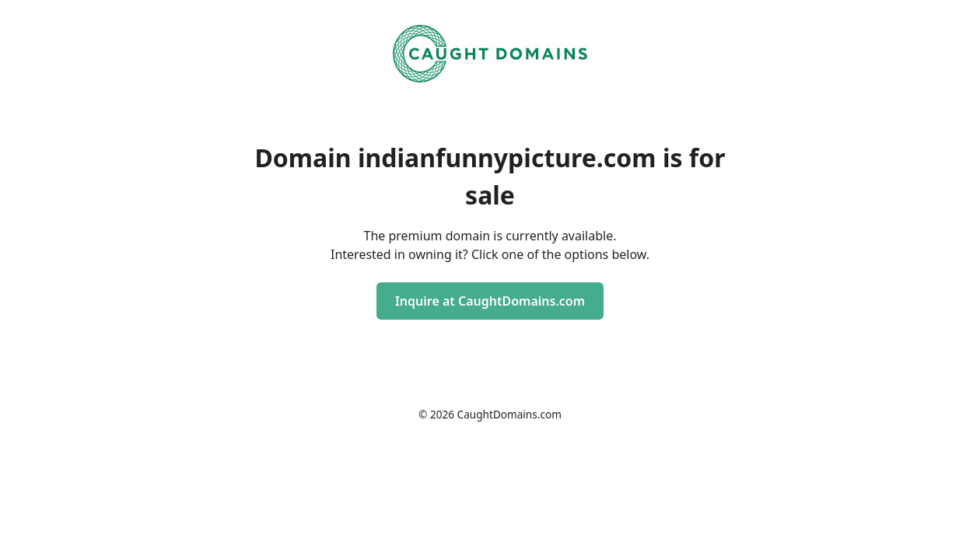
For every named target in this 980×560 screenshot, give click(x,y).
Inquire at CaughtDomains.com (490, 301)
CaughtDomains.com (509, 414)
